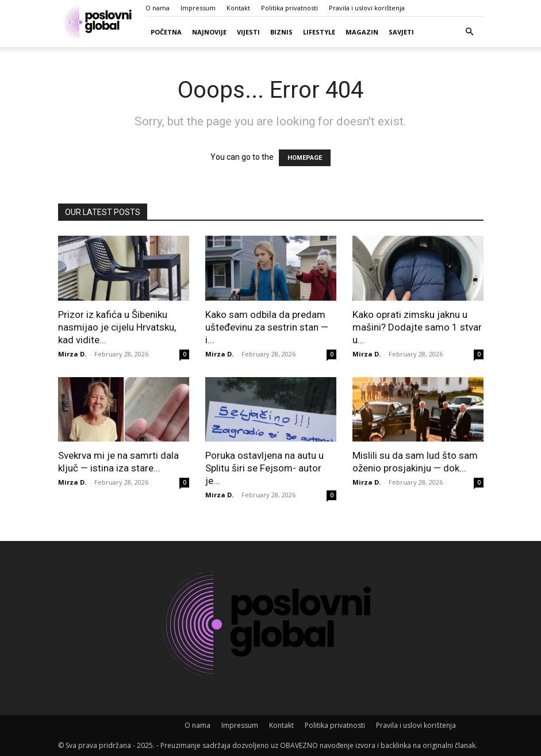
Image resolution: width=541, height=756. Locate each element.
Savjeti (401, 32)
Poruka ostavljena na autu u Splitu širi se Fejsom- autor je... (264, 468)
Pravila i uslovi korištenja (367, 8)
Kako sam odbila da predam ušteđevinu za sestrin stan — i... (267, 327)
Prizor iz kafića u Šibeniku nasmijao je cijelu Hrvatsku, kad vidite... (117, 327)
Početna (166, 32)
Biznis (281, 32)
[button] (470, 32)
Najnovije (209, 32)
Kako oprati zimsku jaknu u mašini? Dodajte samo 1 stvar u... (417, 327)
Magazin (362, 32)
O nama (158, 8)
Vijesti (248, 32)
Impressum (198, 8)
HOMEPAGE (305, 158)
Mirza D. (72, 354)
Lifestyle (319, 32)
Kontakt (238, 8)
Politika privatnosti (289, 8)
